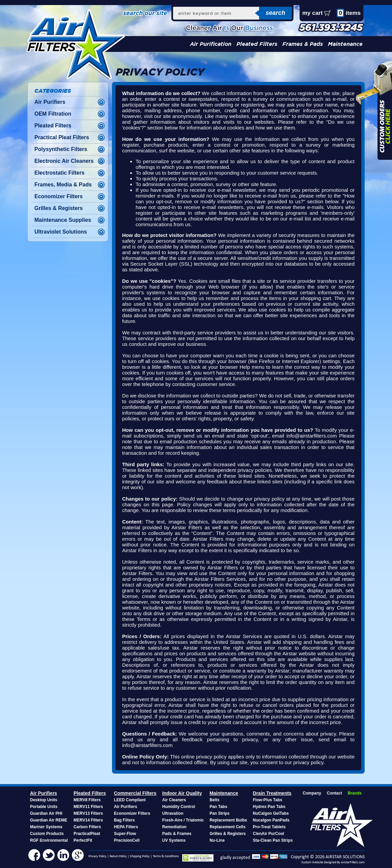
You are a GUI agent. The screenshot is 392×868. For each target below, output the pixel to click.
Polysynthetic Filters (61, 149)
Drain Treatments (272, 793)
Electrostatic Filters (60, 173)
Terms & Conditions (166, 856)
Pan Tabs (218, 807)
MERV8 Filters (87, 800)
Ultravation (173, 813)
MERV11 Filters (88, 807)
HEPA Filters (126, 827)
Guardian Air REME (49, 820)
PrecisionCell (127, 840)
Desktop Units (44, 800)
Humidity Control (179, 807)
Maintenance (345, 44)
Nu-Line (217, 840)
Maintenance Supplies (63, 220)
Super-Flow (125, 834)
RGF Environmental (49, 840)
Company (312, 793)
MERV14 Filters (88, 820)
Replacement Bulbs (228, 820)
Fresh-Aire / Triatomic (183, 820)
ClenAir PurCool (269, 834)
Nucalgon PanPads (271, 820)
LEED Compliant (130, 800)
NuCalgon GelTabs (271, 813)
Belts (214, 800)
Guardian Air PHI (46, 813)
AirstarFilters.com (353, 862)
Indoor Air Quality (182, 793)
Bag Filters (124, 820)
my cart (312, 13)
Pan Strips (219, 813)
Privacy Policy (97, 856)
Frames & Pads (303, 44)
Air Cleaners (174, 800)
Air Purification (211, 44)
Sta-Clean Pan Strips (273, 840)
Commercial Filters (135, 793)
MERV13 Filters (88, 813)
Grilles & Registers (59, 208)
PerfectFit (83, 840)
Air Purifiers (50, 102)
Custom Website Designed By (321, 862)
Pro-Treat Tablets (269, 827)
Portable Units (44, 807)
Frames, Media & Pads (63, 185)
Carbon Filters (87, 827)
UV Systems (174, 840)
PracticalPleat (87, 834)
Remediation (174, 827)
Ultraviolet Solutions (61, 232)
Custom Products (47, 834)
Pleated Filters (257, 44)
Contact (334, 793)
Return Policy (118, 856)
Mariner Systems (46, 827)
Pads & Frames (177, 834)
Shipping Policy (140, 856)
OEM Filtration (53, 114)
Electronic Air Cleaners (64, 161)
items (349, 13)
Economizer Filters (59, 196)
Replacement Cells (228, 827)
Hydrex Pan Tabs (269, 807)
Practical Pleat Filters (62, 137)
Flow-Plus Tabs (268, 800)
